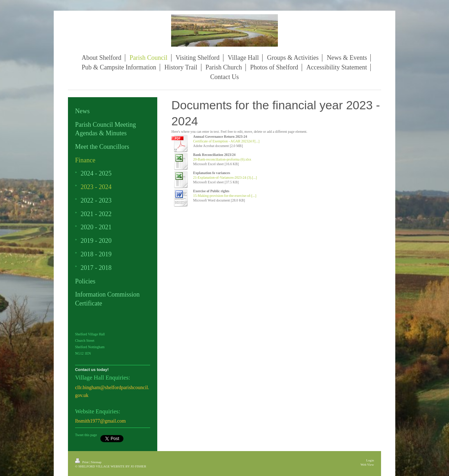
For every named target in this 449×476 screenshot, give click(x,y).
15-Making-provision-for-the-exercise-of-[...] (225, 196)
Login (370, 460)
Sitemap (96, 462)
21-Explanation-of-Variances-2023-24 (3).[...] (225, 177)
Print (82, 462)
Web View (367, 465)
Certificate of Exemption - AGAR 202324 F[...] (226, 141)
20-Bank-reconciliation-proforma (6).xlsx (222, 159)
